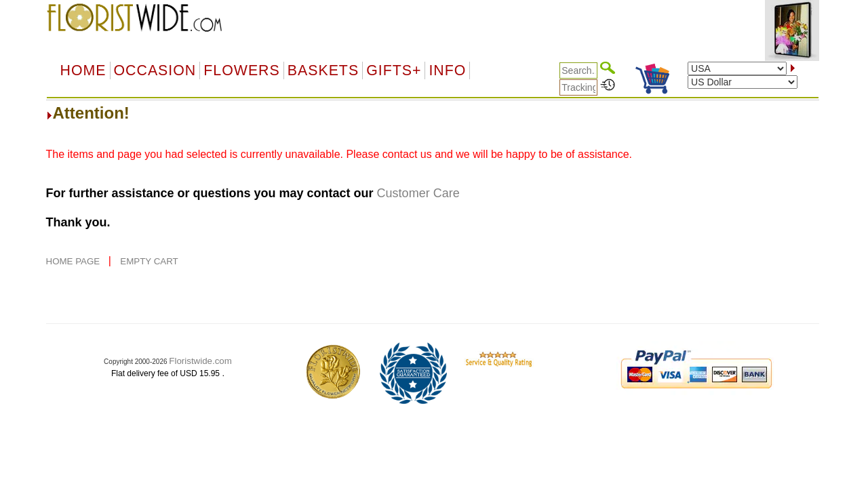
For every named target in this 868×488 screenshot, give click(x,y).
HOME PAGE (74, 261)
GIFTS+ (394, 70)
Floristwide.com (200, 361)
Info (447, 70)
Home (83, 70)
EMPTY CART (149, 261)
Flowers (241, 70)
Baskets (323, 70)
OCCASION (155, 70)
